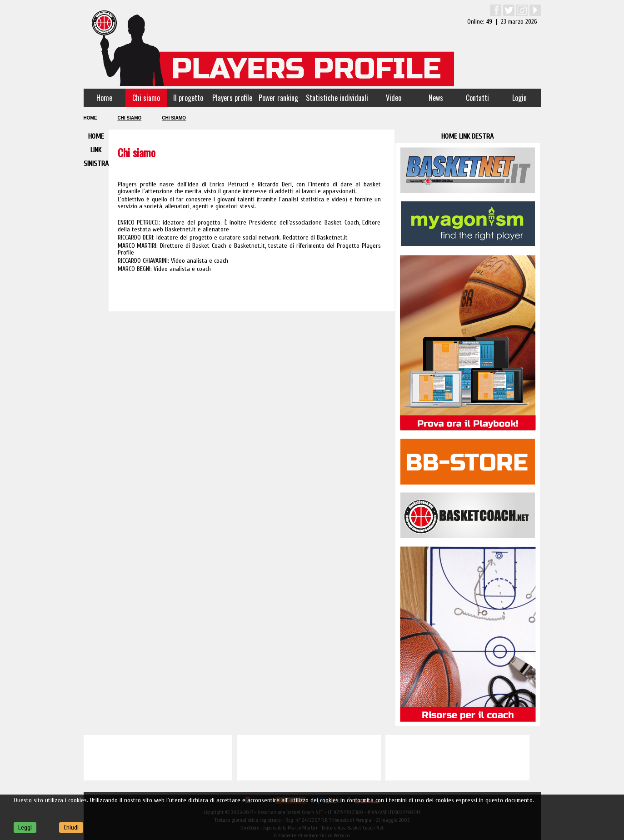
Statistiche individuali (337, 98)
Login (519, 98)
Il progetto (188, 98)
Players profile (232, 98)
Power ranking (278, 98)
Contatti (477, 98)
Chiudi (71, 827)
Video (394, 98)
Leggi (25, 827)
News (436, 98)
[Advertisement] (158, 758)
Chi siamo (146, 98)
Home (104, 98)
